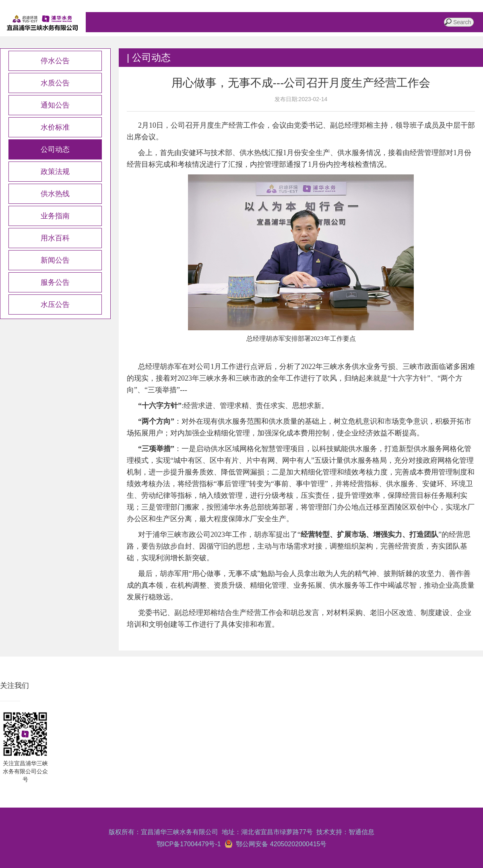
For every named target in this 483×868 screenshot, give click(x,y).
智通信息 (361, 832)
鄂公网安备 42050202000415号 (280, 844)
